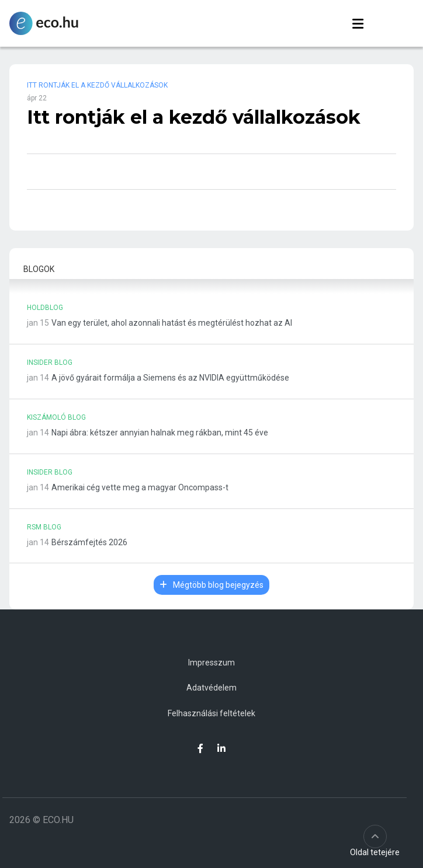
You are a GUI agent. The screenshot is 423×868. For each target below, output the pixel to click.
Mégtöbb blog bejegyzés (211, 585)
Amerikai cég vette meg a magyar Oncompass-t (140, 487)
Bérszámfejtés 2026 (89, 542)
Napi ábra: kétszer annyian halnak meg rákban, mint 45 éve (160, 433)
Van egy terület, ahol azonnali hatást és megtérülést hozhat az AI (173, 323)
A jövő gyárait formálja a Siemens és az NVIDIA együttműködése (170, 378)
